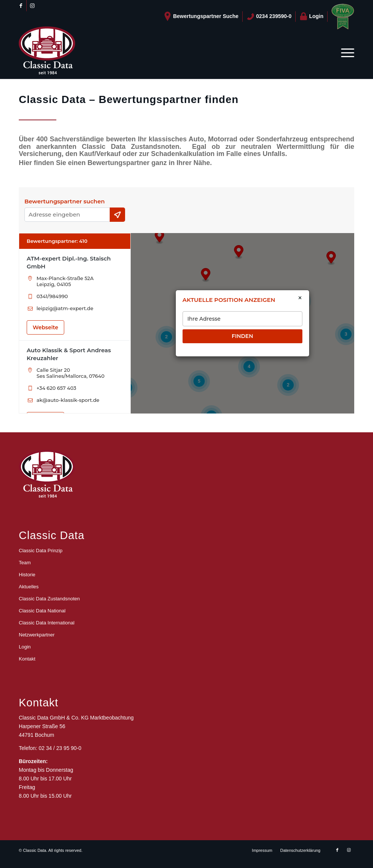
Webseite (45, 327)
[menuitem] (201, 17)
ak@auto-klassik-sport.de (68, 400)
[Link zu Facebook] (21, 6)
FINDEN (242, 336)
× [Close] (300, 298)
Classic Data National (42, 611)
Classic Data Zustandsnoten (49, 599)
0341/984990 (52, 296)
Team (25, 563)
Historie (27, 575)
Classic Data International (47, 623)
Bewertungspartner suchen (65, 201)
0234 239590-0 (269, 17)
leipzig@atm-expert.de (65, 308)
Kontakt (27, 659)
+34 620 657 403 (56, 388)
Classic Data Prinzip (41, 551)
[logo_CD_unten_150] (47, 53)
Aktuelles (29, 587)
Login (311, 17)
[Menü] (345, 53)
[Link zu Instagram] (32, 6)
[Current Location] (117, 215)
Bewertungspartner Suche (201, 17)
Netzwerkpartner (37, 635)
